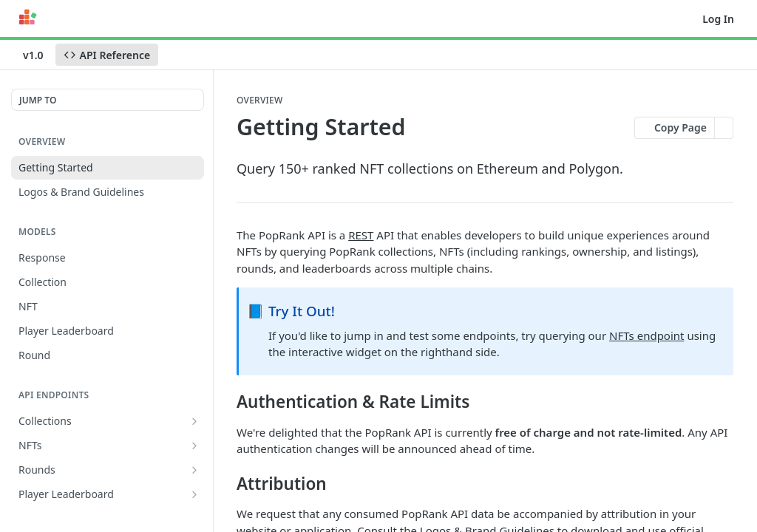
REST (361, 235)
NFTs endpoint (647, 335)
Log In (718, 19)
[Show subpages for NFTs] (194, 446)
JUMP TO (38, 100)
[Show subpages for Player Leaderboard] (194, 494)
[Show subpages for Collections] (194, 421)
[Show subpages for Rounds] (194, 470)
